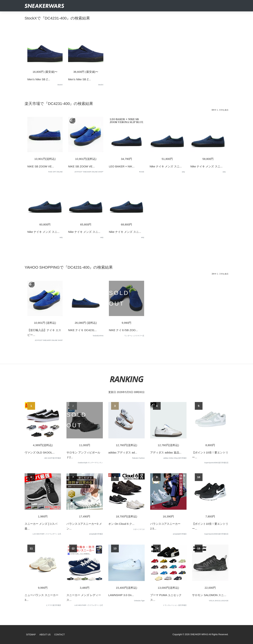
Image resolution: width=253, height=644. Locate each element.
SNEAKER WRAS (199, 634)
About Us (45, 635)
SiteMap (31, 635)
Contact (59, 635)
